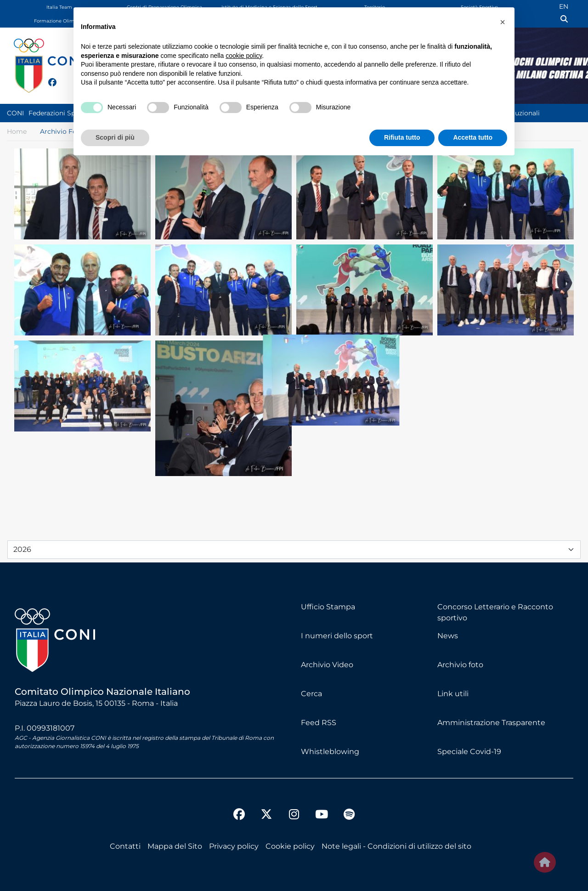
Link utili (453, 694)
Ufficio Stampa (328, 607)
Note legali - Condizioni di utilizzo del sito (396, 846)
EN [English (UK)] (564, 6)
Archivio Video (327, 665)
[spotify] (349, 816)
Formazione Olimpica (59, 21)
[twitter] (62, 81)
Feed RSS (319, 723)
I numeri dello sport (337, 636)
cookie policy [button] (244, 56)
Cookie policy (290, 846)
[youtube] (322, 816)
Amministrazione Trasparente (491, 723)
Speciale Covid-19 (469, 752)
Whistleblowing (330, 752)
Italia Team (59, 7)
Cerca (311, 694)
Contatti (125, 846)
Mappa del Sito (175, 846)
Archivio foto (460, 665)
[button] (503, 22)
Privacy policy (234, 846)
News (448, 636)
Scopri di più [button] (115, 137)
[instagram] (294, 816)
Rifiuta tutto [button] (402, 137)
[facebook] (48, 77)
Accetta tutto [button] (473, 137)
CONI (15, 113)
